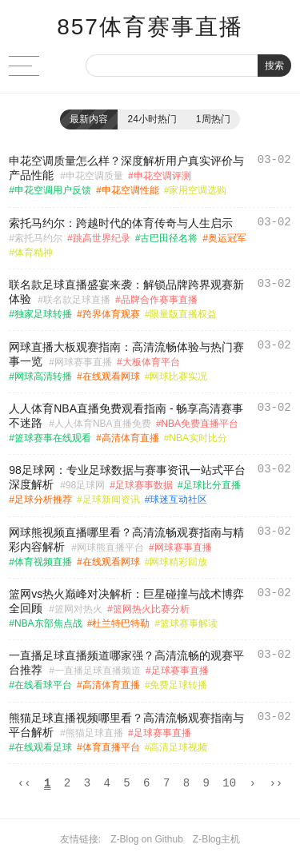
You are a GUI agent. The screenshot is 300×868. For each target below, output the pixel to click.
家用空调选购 (198, 190)
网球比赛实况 (178, 376)
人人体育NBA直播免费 (103, 424)
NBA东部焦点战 (48, 623)
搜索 (274, 66)
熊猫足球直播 (94, 733)
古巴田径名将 (169, 238)
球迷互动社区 (178, 500)
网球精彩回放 (178, 562)
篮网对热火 (78, 609)
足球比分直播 (212, 485)
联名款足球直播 (77, 300)
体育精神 (34, 253)
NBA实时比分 (198, 438)
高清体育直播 (130, 438)
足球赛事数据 (144, 485)
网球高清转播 (43, 376)
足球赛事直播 (180, 671)
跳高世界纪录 (102, 238)
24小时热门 (152, 119)
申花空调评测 (162, 176)
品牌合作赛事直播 (159, 300)
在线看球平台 (43, 685)
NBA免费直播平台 (200, 424)
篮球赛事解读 (189, 623)
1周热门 (213, 119)
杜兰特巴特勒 (121, 623)
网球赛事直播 (83, 362)
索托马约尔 (38, 238)
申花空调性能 (130, 190)
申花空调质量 (94, 176)
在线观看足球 (43, 747)
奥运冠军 (227, 238)
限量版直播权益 (183, 314)
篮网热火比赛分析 (151, 609)
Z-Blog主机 (216, 842)
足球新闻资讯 (111, 500)
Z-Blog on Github (147, 842)
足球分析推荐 (43, 500)
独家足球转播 (43, 314)
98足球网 (85, 485)
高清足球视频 (178, 747)
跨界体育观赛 (111, 314)
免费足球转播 (178, 685)
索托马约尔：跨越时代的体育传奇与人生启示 (121, 223)
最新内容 (89, 119)
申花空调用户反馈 (53, 190)
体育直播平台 (111, 747)
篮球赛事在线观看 (53, 438)
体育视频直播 (43, 562)
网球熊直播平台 (110, 547)
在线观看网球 (111, 376)
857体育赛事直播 (150, 27)
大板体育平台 (151, 362)
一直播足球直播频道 (98, 671)
